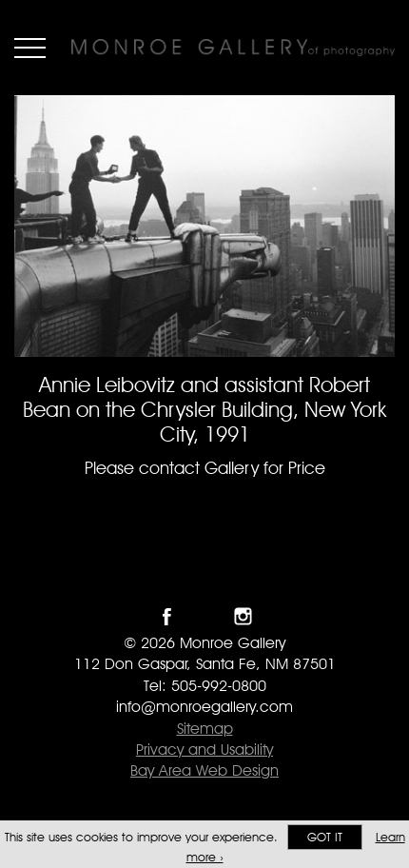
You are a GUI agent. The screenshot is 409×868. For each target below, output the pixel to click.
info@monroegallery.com (204, 707)
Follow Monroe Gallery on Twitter (205, 616)
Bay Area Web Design (204, 770)
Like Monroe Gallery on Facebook (167, 616)
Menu (30, 48)
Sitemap (205, 729)
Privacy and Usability (204, 750)
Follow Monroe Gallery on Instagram (243, 616)
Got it (325, 837)
